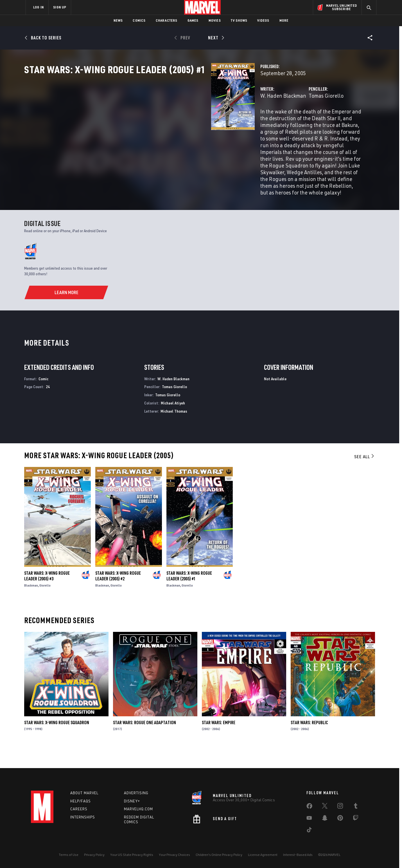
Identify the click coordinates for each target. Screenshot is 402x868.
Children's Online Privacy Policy (219, 855)
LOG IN (39, 7)
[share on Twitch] (356, 819)
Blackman (31, 604)
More (284, 20)
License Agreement (263, 855)
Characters (167, 20)
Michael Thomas (174, 430)
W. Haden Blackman (152, 120)
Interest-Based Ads (298, 855)
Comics (139, 20)
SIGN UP (60, 7)
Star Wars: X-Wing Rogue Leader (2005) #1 (189, 594)
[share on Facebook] (309, 807)
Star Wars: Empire (219, 741)
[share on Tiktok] (309, 831)
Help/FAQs (81, 801)
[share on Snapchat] (325, 819)
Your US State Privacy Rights (132, 855)
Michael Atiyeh (173, 422)
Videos (263, 20)
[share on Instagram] (340, 807)
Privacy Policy (94, 855)
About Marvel (84, 793)
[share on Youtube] (309, 819)
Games (193, 20)
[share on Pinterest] (340, 819)
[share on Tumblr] (356, 807)
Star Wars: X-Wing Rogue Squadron (57, 741)
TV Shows (239, 20)
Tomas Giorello (261, 120)
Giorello (45, 604)
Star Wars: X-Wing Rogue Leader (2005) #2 (118, 594)
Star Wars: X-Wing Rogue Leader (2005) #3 (47, 594)
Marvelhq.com (138, 809)
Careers (79, 809)
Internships (83, 817)
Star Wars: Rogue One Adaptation (144, 741)
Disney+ (132, 801)
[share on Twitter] (325, 807)
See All (365, 475)
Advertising (136, 793)
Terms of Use (69, 855)
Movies (215, 20)
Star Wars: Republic (309, 741)
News (118, 20)
